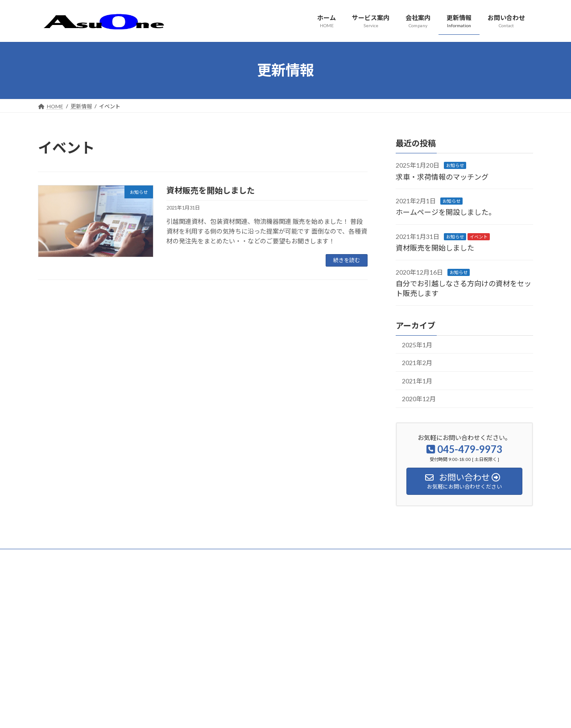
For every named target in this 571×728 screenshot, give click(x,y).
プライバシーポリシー (73, 557)
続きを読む (347, 260)
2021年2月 (417, 363)
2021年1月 (417, 380)
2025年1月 (417, 344)
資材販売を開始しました (211, 190)
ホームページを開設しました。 (446, 212)
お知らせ (455, 165)
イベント (479, 236)
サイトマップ (133, 557)
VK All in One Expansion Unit (343, 713)
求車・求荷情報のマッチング (442, 176)
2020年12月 (419, 399)
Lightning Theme (283, 713)
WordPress (237, 713)
